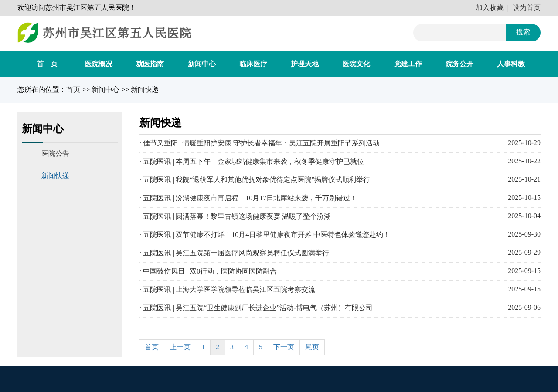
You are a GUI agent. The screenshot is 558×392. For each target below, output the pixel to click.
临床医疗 (253, 64)
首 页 (47, 64)
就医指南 (150, 64)
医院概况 (99, 64)
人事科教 (511, 64)
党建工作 (408, 64)
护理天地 (305, 64)
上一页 (180, 347)
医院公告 (55, 154)
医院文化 (356, 64)
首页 (73, 90)
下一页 (284, 347)
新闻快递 (55, 176)
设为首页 (527, 8)
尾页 (312, 347)
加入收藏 (490, 8)
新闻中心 (202, 64)
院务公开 (459, 64)
